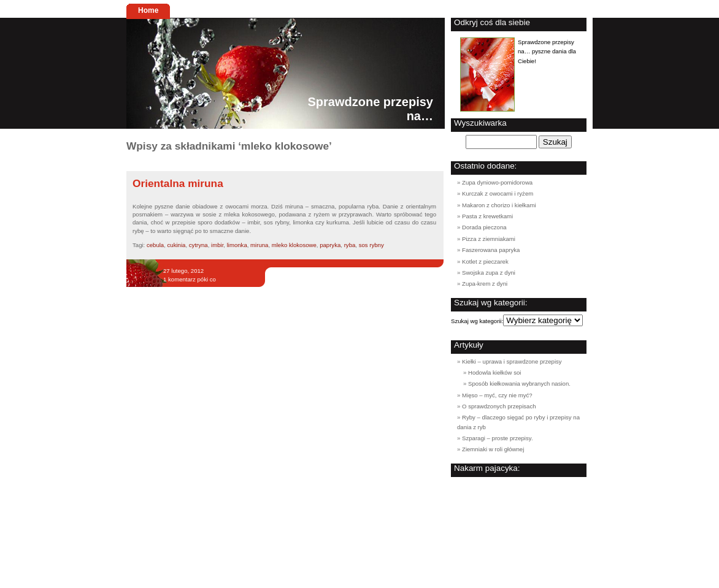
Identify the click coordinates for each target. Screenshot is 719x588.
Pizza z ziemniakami (489, 239)
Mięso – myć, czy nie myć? (497, 395)
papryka (330, 245)
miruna (259, 245)
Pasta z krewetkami (487, 216)
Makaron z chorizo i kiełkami (499, 205)
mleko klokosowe (294, 245)
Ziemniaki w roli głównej (493, 449)
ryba (350, 245)
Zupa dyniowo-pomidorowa (497, 182)
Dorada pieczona (484, 227)
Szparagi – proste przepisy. (498, 438)
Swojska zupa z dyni (489, 273)
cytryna (198, 245)
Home (148, 10)
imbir (217, 245)
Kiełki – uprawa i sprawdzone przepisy (512, 361)
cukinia (177, 245)
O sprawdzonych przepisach (499, 406)
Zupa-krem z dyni (485, 284)
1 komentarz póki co (190, 279)
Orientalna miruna (178, 183)
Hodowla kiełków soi (494, 372)
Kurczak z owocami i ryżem (498, 193)
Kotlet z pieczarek (485, 262)
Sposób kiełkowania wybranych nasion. (519, 384)
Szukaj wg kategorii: (477, 321)
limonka (237, 245)
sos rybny (371, 245)
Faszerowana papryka (491, 250)
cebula (155, 245)
